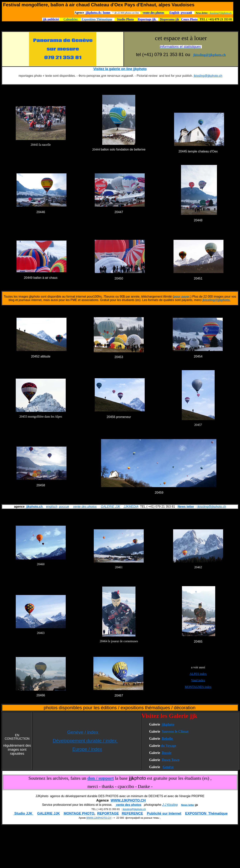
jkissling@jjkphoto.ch (220, 13)
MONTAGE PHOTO (79, 813)
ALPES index (198, 674)
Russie (167, 753)
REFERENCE (132, 813)
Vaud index (198, 680)
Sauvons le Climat (175, 731)
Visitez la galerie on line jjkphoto (120, 69)
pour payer (182, 297)
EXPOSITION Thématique (206, 813)
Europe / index (87, 749)
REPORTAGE (108, 813)
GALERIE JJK (110, 507)
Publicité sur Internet (164, 813)
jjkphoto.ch (34, 507)
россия (64, 507)
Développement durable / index (85, 741)
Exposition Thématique (97, 19)
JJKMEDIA (131, 507)
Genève (168, 767)
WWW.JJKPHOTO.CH (128, 800)
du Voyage (169, 746)
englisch (52, 507)
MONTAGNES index (198, 687)
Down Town (171, 760)
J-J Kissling (170, 805)
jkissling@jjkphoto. (216, 300)
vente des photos (85, 507)
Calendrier (71, 19)
